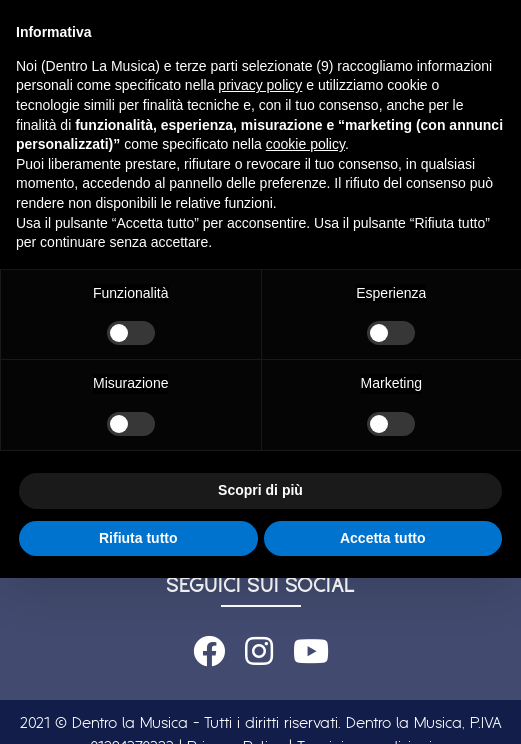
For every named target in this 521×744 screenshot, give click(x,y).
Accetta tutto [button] (383, 538)
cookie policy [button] (305, 144)
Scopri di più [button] (260, 490)
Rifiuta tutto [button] (138, 538)
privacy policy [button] (260, 85)
